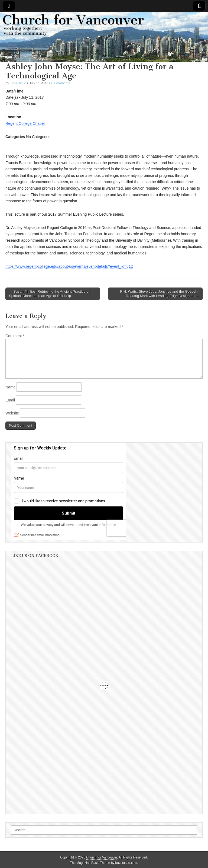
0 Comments (61, 83)
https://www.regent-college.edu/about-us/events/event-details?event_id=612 (69, 266)
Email (10, 400)
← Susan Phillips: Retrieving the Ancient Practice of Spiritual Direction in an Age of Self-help (49, 294)
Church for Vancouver (102, 857)
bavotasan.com (126, 863)
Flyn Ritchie (18, 83)
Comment (15, 336)
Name (10, 387)
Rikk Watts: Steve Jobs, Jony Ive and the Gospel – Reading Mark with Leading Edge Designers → (160, 294)
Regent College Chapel (25, 123)
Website (12, 413)
